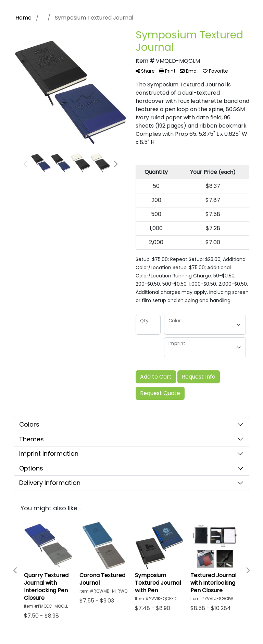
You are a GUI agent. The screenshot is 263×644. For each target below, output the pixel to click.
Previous (26, 164)
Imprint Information (49, 454)
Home (23, 18)
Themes (32, 439)
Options (31, 468)
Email (189, 71)
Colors (29, 424)
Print (167, 71)
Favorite (215, 71)
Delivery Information (50, 483)
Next (115, 164)
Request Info (199, 377)
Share (145, 71)
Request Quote (160, 393)
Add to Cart (156, 377)
